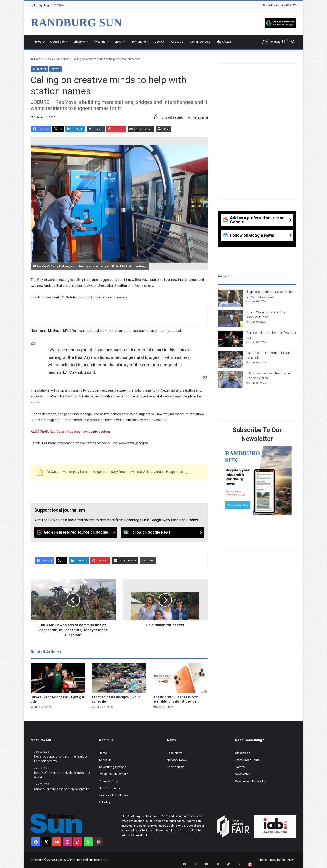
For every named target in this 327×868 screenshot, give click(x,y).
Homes (240, 767)
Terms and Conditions (114, 795)
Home (36, 59)
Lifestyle (79, 42)
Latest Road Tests (247, 760)
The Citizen (224, 42)
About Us (177, 42)
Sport (118, 42)
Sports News (176, 767)
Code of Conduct (110, 788)
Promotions (138, 42)
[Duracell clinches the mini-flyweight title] (58, 678)
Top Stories (277, 860)
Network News (177, 760)
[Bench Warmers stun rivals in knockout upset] (230, 321)
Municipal (63, 59)
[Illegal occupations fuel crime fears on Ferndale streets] (230, 300)
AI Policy (105, 802)
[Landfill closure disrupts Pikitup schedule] (119, 678)
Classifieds (57, 42)
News (38, 42)
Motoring (100, 42)
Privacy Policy (108, 781)
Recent (224, 276)
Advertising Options (112, 767)
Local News (175, 753)
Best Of (160, 42)
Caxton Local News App (251, 781)
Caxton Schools (200, 42)
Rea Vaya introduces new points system (80, 432)
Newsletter (242, 774)
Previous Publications (114, 774)
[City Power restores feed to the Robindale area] (230, 382)
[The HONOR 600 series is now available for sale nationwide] (181, 678)
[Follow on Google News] (163, 532)
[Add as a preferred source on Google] (280, 22)
